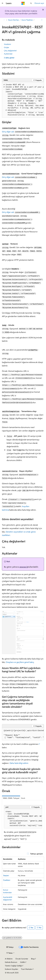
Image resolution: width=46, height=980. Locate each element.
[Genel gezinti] (2, 3)
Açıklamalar (8, 54)
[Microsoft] (23, 3)
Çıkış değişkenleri (10, 51)
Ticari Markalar (26, 969)
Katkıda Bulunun (11, 962)
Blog (33, 959)
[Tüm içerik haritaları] (4, 20)
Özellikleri (7, 880)
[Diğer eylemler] (42, 20)
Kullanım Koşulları (11, 969)
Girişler (7, 47)
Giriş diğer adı (8, 132)
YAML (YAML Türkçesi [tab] (11, 798)
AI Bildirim (9, 959)
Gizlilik (22, 962)
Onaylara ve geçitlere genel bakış (20, 662)
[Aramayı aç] (31, 3)
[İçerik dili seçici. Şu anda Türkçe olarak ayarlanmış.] (10, 947)
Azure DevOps (13, 20)
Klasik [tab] (23, 798)
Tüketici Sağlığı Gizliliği (13, 966)
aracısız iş (24, 567)
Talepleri (6, 875)
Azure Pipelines (27, 20)
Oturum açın (39, 3)
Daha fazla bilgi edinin (19, 763)
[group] (23, 100)
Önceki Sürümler (22, 959)
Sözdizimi (7, 44)
